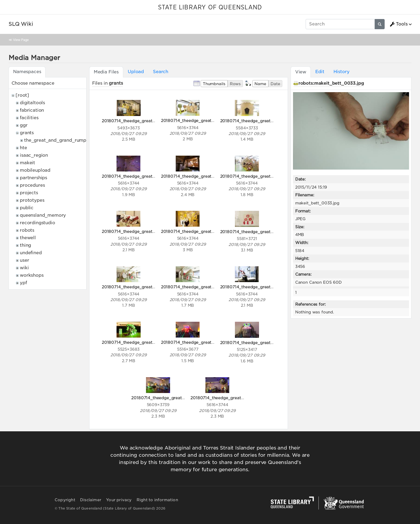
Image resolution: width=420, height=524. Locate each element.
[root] (22, 95)
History (342, 72)
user (24, 260)
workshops (32, 275)
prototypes (32, 200)
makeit (27, 163)
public (27, 208)
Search (161, 72)
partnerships (33, 178)
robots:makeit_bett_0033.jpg (331, 83)
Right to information (157, 500)
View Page (21, 40)
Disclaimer (91, 500)
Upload (136, 72)
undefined (31, 253)
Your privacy (119, 500)
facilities (29, 118)
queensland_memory (43, 215)
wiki (24, 268)
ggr (24, 125)
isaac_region (34, 155)
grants (27, 133)
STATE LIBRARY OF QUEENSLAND (210, 8)
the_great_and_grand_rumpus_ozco (64, 140)
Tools (399, 24)
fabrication (32, 110)
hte (23, 148)
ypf (23, 283)
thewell (28, 238)
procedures (32, 185)
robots (27, 230)
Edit (320, 72)
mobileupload (35, 170)
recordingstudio (37, 223)
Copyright (65, 500)
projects (29, 193)
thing (25, 245)
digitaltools (32, 103)
